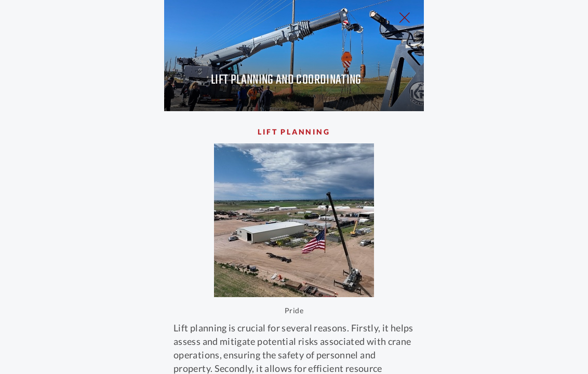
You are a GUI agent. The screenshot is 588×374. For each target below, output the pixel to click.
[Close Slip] (510, 29)
